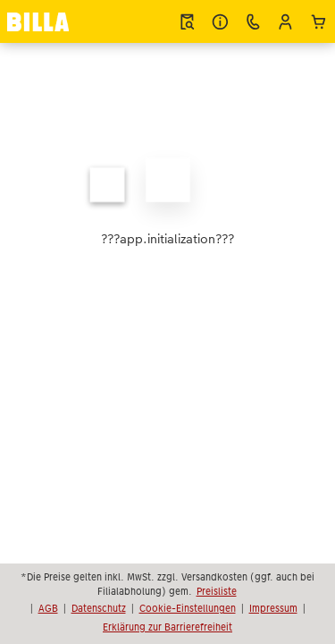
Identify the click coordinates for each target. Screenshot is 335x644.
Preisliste (217, 591)
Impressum (273, 608)
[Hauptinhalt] (167, 202)
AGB (48, 608)
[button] (285, 22)
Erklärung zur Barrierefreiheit (167, 627)
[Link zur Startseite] (38, 21)
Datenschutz (99, 608)
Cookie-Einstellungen (188, 608)
